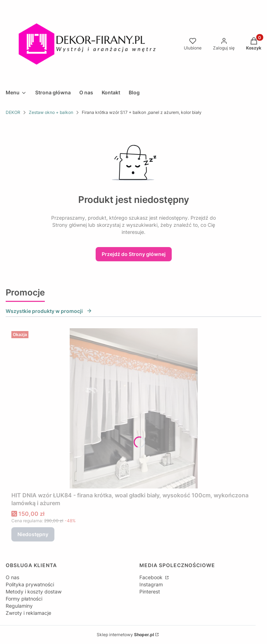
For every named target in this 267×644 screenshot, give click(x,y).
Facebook (152, 577)
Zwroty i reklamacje (28, 613)
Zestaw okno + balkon (51, 112)
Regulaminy (19, 606)
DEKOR (13, 112)
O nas (12, 577)
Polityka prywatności (30, 584)
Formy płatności (24, 599)
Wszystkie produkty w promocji (49, 311)
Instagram (151, 584)
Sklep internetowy (125, 635)
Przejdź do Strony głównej (134, 254)
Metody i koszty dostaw (34, 591)
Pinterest (150, 591)
